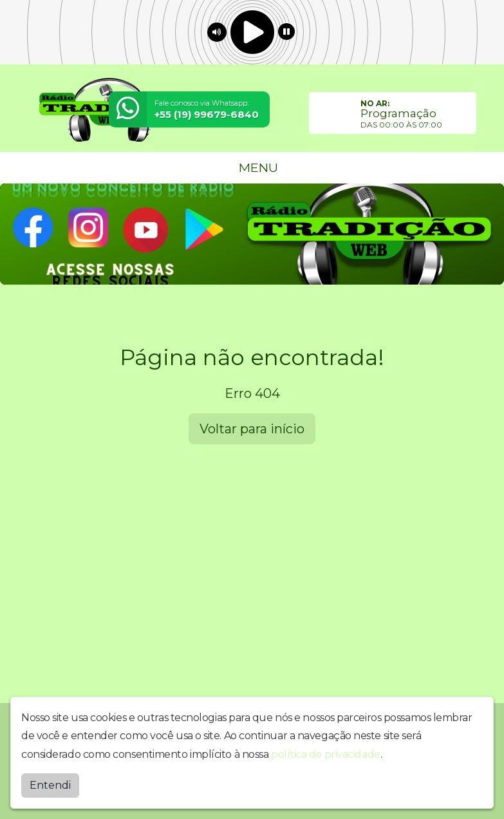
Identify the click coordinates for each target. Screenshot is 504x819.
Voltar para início (252, 429)
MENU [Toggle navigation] (252, 167)
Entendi (50, 785)
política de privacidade (326, 754)
